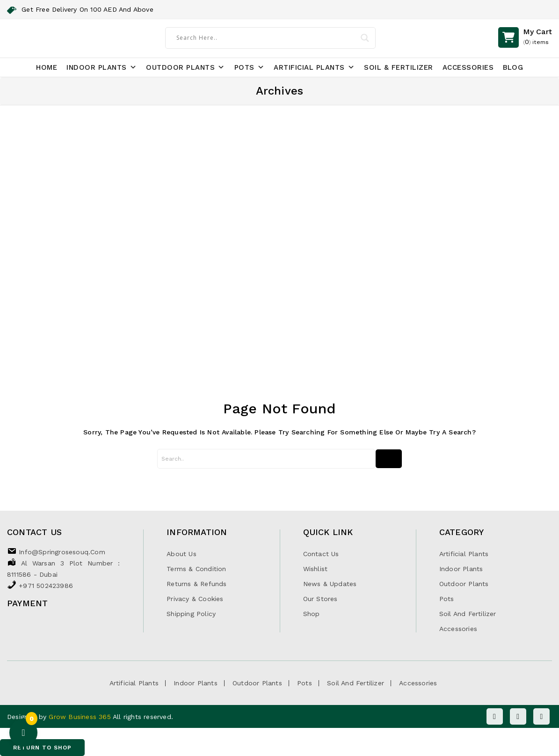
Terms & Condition (196, 569)
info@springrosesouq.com (62, 552)
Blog (513, 67)
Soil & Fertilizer (399, 67)
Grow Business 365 (81, 717)
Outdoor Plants (185, 67)
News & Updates (330, 584)
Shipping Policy (191, 614)
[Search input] (266, 37)
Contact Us (321, 554)
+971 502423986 (46, 586)
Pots (250, 67)
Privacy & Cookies (195, 599)
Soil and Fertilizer (468, 614)
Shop (312, 614)
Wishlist (316, 569)
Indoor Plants (102, 67)
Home (47, 67)
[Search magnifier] (365, 38)
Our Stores (320, 599)
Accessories (468, 67)
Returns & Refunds (196, 584)
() (537, 37)
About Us (181, 554)
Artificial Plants (314, 67)
